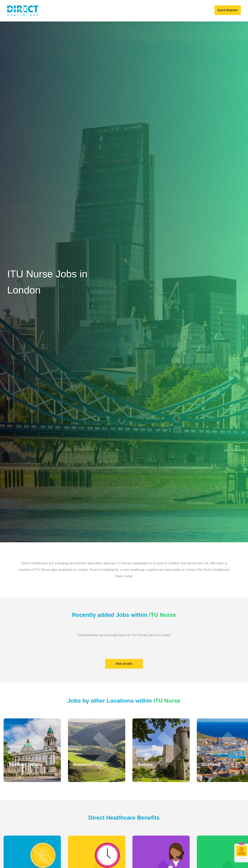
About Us (59, 11)
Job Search (120, 11)
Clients (78, 11)
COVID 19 (171, 11)
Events (154, 11)
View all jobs (124, 664)
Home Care (97, 11)
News (139, 11)
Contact (190, 11)
